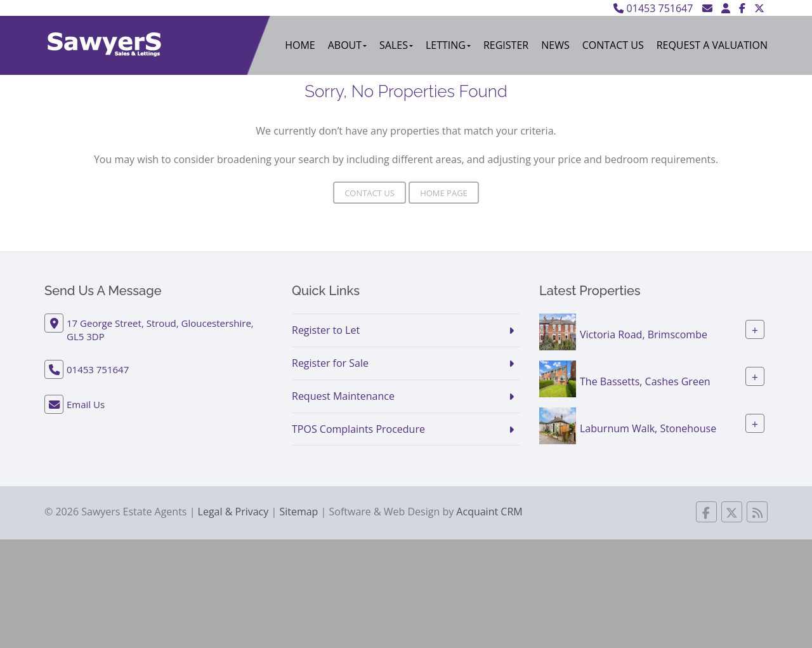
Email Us (86, 404)
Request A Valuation (712, 45)
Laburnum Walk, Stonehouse (648, 428)
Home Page (444, 193)
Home (300, 45)
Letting (448, 45)
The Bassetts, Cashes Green (645, 381)
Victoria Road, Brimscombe (644, 334)
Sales (396, 45)
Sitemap (298, 512)
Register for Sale (330, 363)
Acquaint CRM (489, 512)
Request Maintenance (343, 396)
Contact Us (613, 45)
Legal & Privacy (233, 512)
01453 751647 (653, 8)
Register (506, 45)
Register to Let (326, 330)
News (555, 45)
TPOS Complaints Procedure (358, 429)
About (347, 45)
